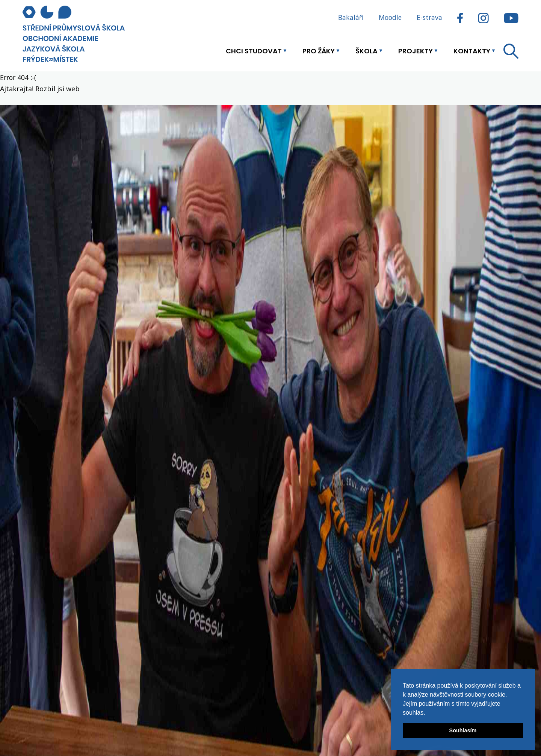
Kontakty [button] (472, 51)
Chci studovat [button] (254, 51)
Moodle (390, 17)
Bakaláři (351, 17)
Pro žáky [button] (319, 51)
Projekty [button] (416, 51)
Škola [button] (366, 51)
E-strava (429, 17)
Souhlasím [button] (463, 730)
